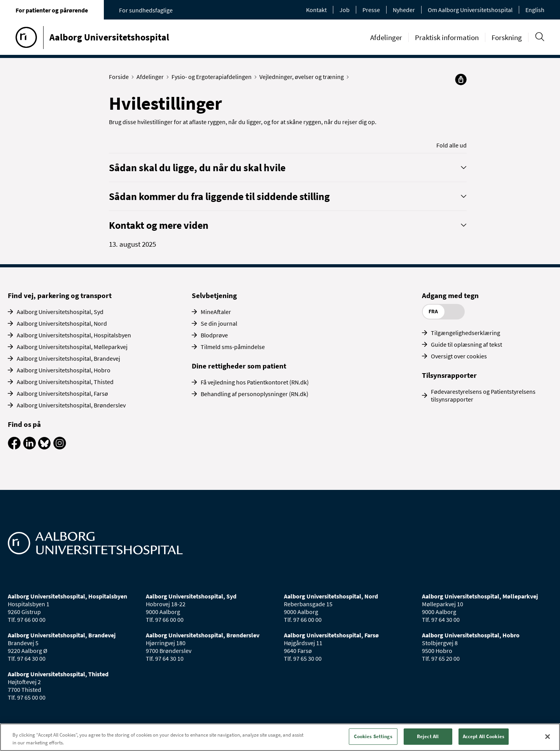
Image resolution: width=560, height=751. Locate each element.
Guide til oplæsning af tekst (466, 344)
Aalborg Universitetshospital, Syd (60, 312)
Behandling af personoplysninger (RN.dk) (255, 394)
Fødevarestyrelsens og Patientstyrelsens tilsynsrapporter (483, 395)
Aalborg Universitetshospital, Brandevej (68, 358)
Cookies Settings (373, 736)
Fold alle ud (451, 145)
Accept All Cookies (484, 736)
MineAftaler (216, 312)
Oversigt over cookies (459, 356)
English (535, 10)
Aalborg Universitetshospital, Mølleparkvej (72, 347)
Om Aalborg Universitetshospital (470, 10)
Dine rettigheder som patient (239, 366)
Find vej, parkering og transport (60, 295)
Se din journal (219, 323)
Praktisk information (447, 37)
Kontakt (316, 10)
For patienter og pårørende (52, 10)
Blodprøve (214, 335)
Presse (371, 10)
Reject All (428, 736)
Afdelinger (386, 37)
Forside (121, 77)
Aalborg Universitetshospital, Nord (62, 323)
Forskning (507, 37)
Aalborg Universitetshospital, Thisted (65, 382)
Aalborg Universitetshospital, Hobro (64, 370)
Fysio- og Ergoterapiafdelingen (213, 77)
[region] (280, 737)
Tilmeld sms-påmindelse (233, 347)
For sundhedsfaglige (146, 10)
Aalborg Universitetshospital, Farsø (62, 393)
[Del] (461, 79)
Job (345, 10)
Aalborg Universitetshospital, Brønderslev (71, 405)
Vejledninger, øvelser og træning (303, 77)
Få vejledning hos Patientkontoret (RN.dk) (255, 382)
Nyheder (404, 10)
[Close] (548, 737)
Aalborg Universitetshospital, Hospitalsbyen (74, 335)
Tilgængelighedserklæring (465, 333)
